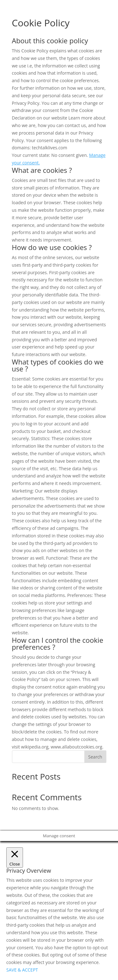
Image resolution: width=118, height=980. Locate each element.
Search (95, 757)
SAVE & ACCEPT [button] (22, 970)
